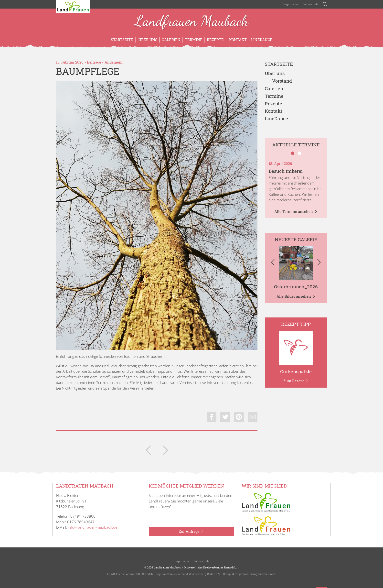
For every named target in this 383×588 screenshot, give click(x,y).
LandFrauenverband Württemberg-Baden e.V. (191, 574)
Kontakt (237, 40)
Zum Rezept (296, 381)
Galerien (171, 40)
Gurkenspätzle (296, 371)
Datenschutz (310, 4)
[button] (273, 263)
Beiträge (94, 62)
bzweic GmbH (267, 574)
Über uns (147, 40)
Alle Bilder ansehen (296, 296)
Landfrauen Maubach (192, 22)
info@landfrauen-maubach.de (93, 527)
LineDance (262, 40)
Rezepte (215, 40)
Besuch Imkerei (286, 171)
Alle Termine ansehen (296, 212)
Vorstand (282, 81)
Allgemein (114, 62)
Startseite (122, 40)
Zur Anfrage (191, 532)
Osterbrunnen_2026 (296, 287)
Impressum (290, 4)
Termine (194, 40)
